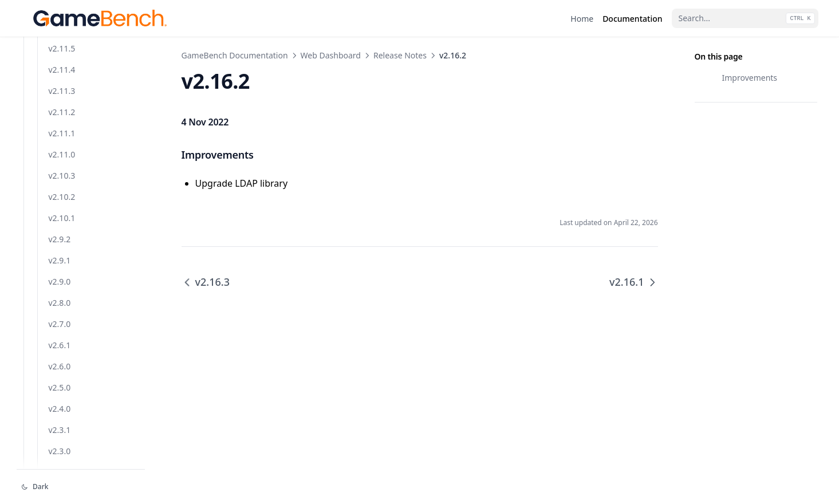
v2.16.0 (62, 107)
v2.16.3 (62, 44)
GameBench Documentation (235, 55)
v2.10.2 (62, 425)
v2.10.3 (62, 404)
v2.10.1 (62, 446)
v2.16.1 (62, 86)
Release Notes (400, 55)
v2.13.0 (62, 235)
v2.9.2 (60, 468)
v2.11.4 (62, 298)
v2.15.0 (62, 150)
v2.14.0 (62, 192)
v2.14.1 (62, 171)
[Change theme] (81, 487)
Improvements (750, 78)
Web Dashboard (331, 55)
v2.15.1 (62, 129)
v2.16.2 (62, 65)
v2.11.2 (62, 340)
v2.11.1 (62, 362)
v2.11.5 (62, 277)
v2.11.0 (62, 383)
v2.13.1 (62, 213)
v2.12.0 (62, 256)
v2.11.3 (62, 319)
